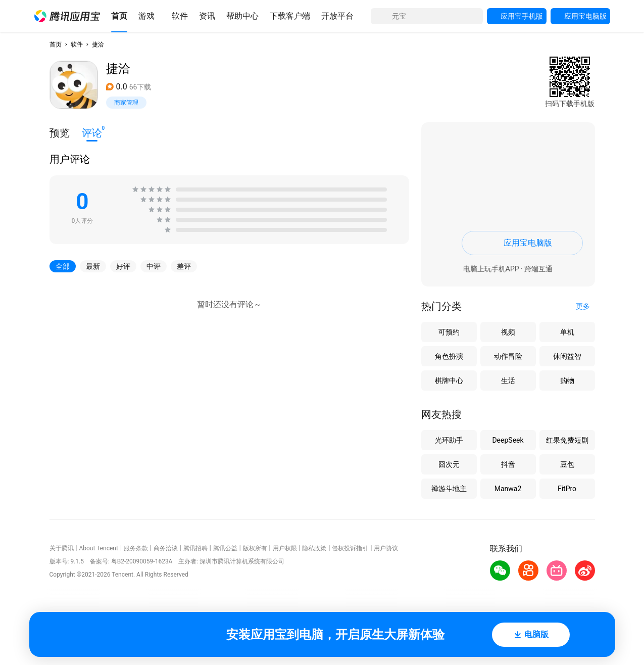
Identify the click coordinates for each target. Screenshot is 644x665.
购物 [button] (567, 381)
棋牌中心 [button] (449, 381)
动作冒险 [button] (508, 356)
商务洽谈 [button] (166, 548)
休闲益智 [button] (567, 356)
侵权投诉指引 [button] (350, 548)
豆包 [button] (567, 464)
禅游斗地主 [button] (449, 489)
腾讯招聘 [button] (195, 548)
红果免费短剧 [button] (567, 440)
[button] (67, 16)
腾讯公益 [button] (225, 548)
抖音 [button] (508, 464)
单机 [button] (567, 332)
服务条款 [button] (136, 548)
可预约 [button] (449, 332)
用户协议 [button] (386, 548)
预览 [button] (60, 133)
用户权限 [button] (285, 548)
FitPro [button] (567, 489)
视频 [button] (508, 332)
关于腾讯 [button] (62, 548)
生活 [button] (508, 381)
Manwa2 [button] (508, 489)
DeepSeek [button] (508, 440)
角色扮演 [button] (449, 356)
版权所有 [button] (255, 548)
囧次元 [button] (449, 464)
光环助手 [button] (449, 440)
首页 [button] (56, 44)
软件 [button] (77, 44)
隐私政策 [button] (314, 548)
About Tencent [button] (98, 548)
